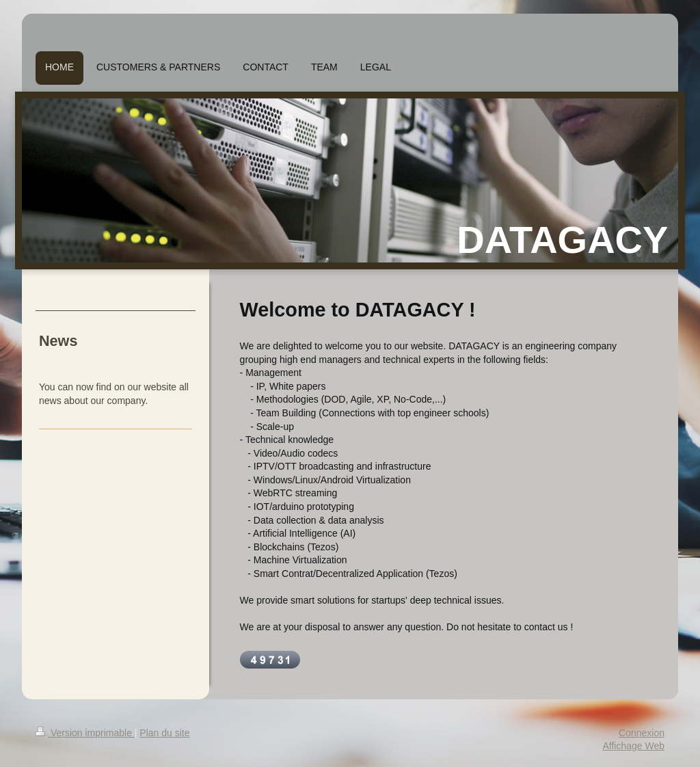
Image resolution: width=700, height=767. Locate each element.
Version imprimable (85, 733)
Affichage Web (633, 746)
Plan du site (164, 733)
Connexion (642, 733)
